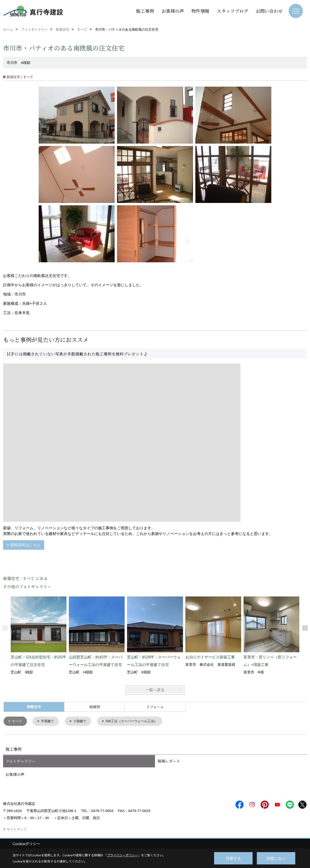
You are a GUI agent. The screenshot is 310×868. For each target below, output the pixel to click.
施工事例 (145, 11)
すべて (18, 721)
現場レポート (169, 762)
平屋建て (49, 721)
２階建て (83, 721)
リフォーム (155, 707)
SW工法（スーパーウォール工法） (137, 721)
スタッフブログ (232, 11)
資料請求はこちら (25, 545)
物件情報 (200, 11)
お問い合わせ (269, 11)
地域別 (95, 707)
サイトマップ (17, 830)
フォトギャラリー (21, 762)
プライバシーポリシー (122, 855)
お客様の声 (173, 11)
